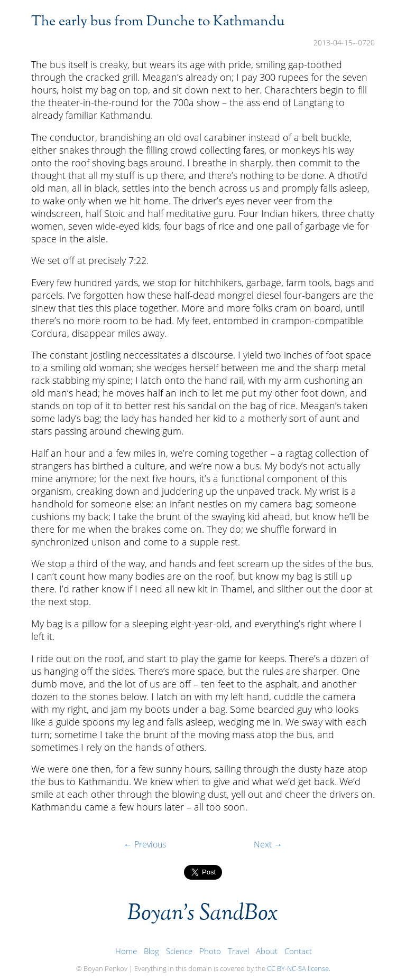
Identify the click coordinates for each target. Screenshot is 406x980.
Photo (210, 951)
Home (126, 951)
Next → (268, 844)
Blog (151, 951)
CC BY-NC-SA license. (299, 968)
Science (179, 951)
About (267, 951)
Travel (238, 951)
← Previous (145, 844)
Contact (298, 951)
